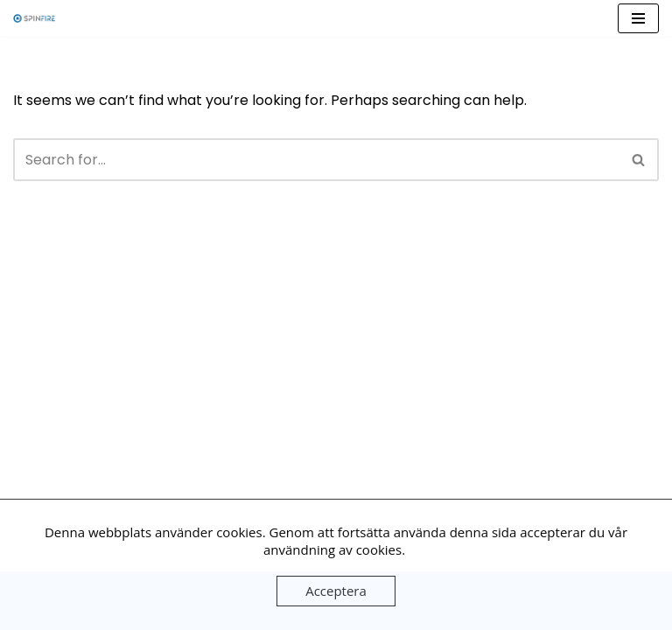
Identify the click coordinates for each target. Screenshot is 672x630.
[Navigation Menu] (638, 18)
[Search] (316, 160)
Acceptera (336, 591)
